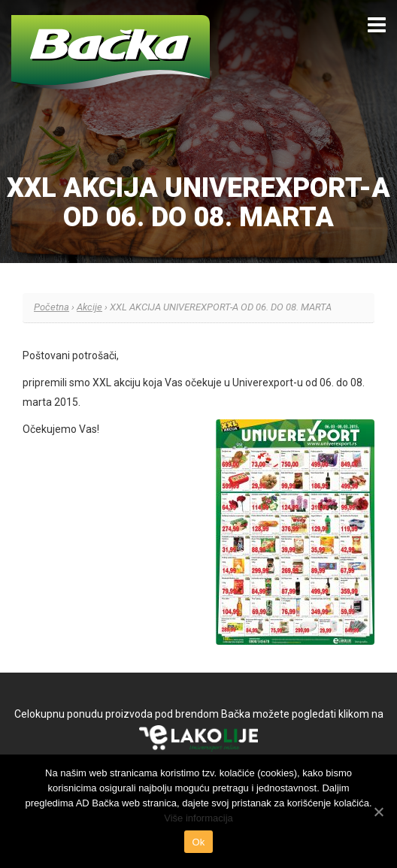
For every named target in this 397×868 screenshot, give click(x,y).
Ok (198, 842)
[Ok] (378, 812)
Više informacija (198, 818)
